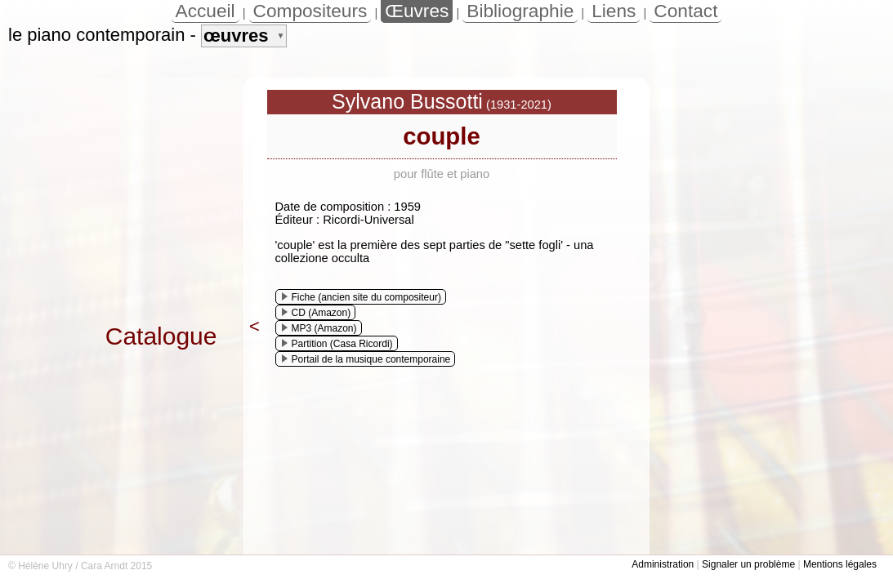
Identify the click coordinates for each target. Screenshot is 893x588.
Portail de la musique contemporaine (366, 359)
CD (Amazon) (317, 313)
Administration (663, 564)
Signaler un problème (748, 564)
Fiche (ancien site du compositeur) (362, 297)
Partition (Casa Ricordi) (337, 344)
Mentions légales (840, 564)
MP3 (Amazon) (319, 328)
